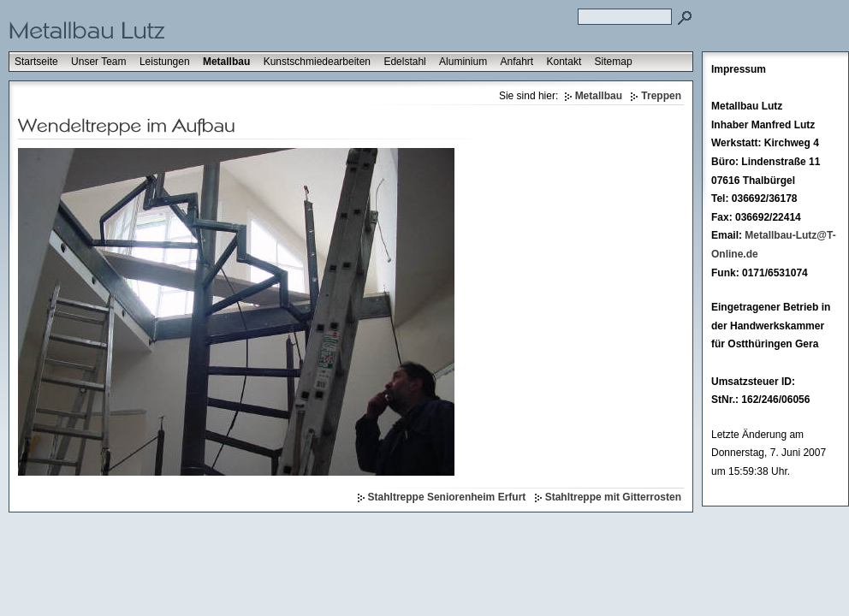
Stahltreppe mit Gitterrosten (613, 497)
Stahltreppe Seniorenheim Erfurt (447, 497)
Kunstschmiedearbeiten (317, 62)
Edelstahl (404, 62)
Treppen (661, 96)
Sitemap (614, 62)
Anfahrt (517, 62)
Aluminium (463, 62)
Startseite (36, 62)
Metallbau (226, 62)
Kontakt (564, 62)
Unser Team (98, 62)
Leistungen (165, 62)
